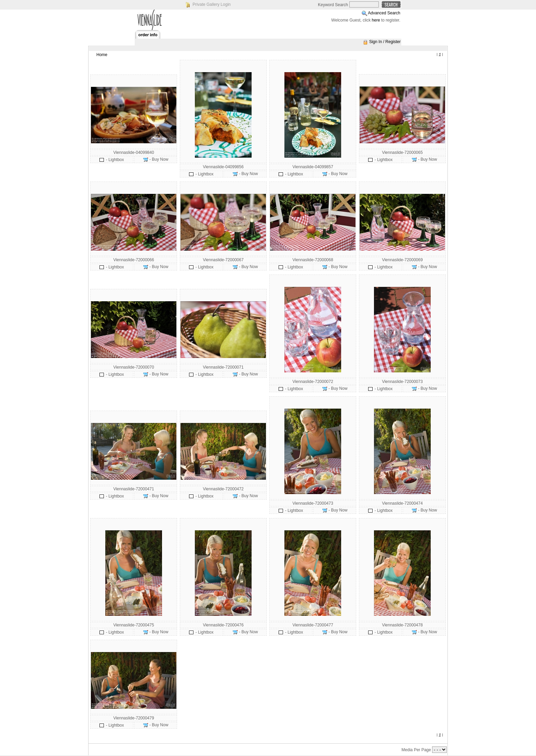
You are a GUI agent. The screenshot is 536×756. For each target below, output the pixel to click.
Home (102, 55)
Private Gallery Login (211, 4)
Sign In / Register (385, 42)
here (376, 20)
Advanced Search (384, 13)
